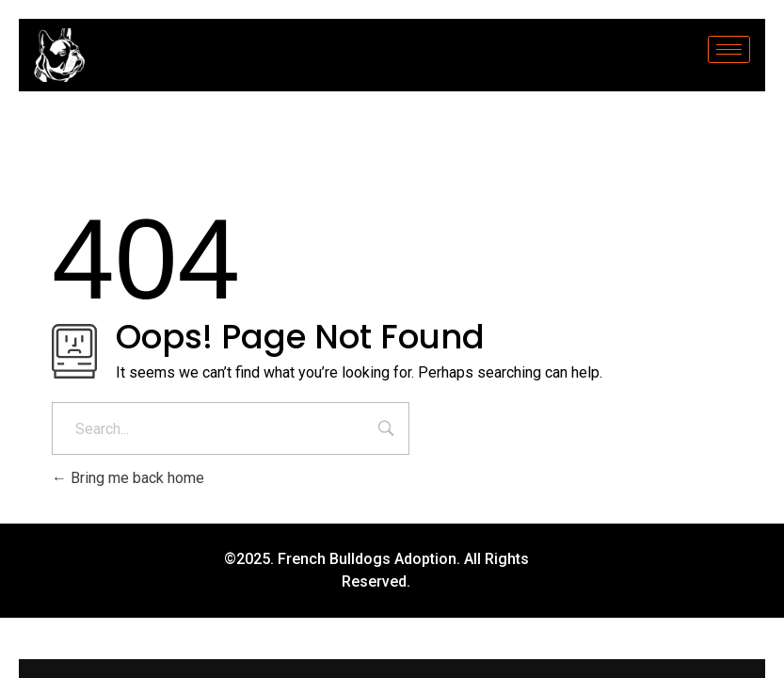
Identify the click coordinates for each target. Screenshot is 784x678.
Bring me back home (128, 478)
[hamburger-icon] (729, 49)
